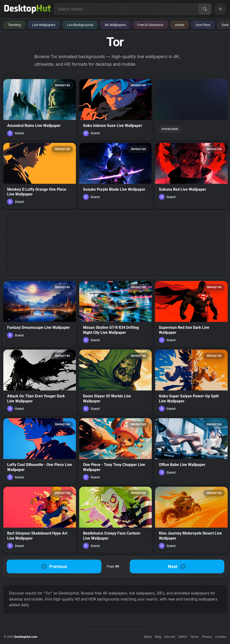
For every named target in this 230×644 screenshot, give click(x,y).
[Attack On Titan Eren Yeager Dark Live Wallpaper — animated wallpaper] (40, 382)
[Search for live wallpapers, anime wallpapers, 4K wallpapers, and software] (126, 9)
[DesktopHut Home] (28, 9)
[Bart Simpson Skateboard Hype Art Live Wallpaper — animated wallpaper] (40, 519)
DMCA (183, 637)
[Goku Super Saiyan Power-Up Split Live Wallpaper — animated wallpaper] (191, 382)
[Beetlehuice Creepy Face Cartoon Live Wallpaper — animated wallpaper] (115, 519)
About (148, 637)
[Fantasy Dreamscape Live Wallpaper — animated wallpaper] (40, 314)
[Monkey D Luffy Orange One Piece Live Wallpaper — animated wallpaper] (40, 176)
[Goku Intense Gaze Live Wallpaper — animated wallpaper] (115, 109)
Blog (158, 637)
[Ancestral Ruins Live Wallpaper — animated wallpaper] (40, 109)
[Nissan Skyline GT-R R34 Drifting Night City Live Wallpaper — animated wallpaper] (115, 314)
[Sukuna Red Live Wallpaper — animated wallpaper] (191, 176)
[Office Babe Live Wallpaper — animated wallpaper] (191, 451)
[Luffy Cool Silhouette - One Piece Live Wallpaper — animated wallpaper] (40, 451)
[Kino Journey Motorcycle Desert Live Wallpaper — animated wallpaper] (191, 519)
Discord (170, 637)
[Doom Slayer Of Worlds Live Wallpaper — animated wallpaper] (115, 382)
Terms (194, 637)
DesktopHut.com (26, 637)
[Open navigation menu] (220, 9)
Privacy (207, 637)
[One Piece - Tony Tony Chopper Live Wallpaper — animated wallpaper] (115, 451)
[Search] (205, 9)
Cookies (221, 637)
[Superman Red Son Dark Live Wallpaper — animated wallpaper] (191, 314)
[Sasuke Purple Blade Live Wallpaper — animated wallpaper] (115, 176)
